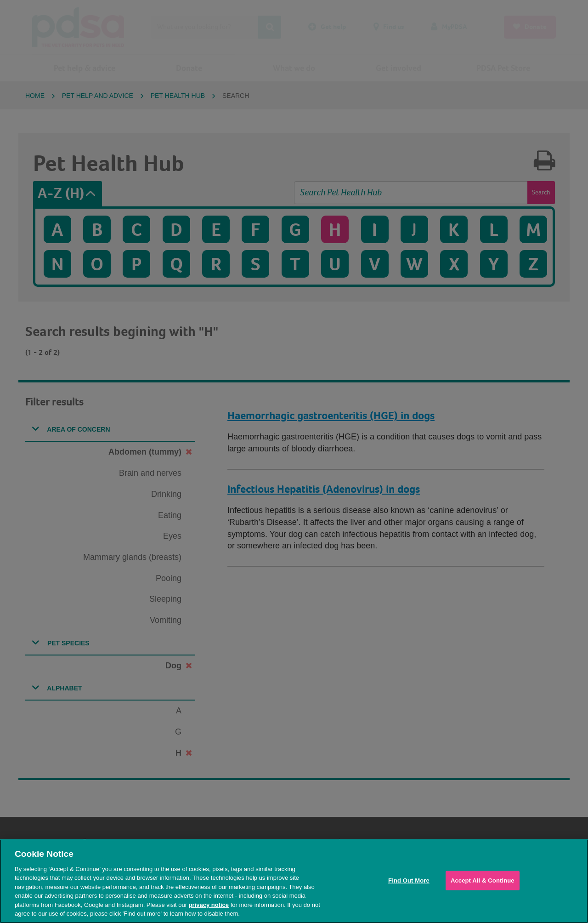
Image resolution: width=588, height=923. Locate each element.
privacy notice (209, 905)
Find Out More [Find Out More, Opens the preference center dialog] (409, 880)
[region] (294, 881)
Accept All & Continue (483, 880)
